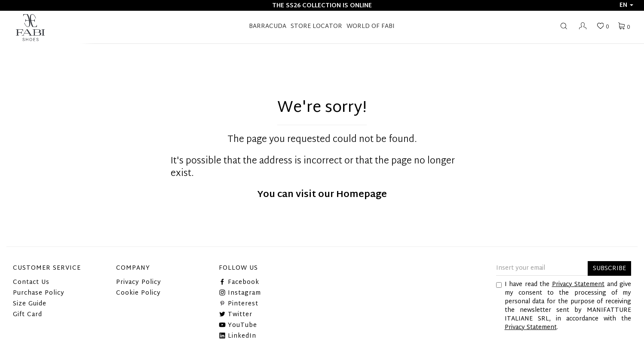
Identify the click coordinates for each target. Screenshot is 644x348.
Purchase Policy (39, 293)
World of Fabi (371, 26)
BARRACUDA (268, 26)
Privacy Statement (578, 285)
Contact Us (31, 282)
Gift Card (28, 315)
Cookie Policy (138, 293)
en (626, 5)
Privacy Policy (139, 282)
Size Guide (30, 304)
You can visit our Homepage (322, 195)
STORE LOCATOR (316, 26)
